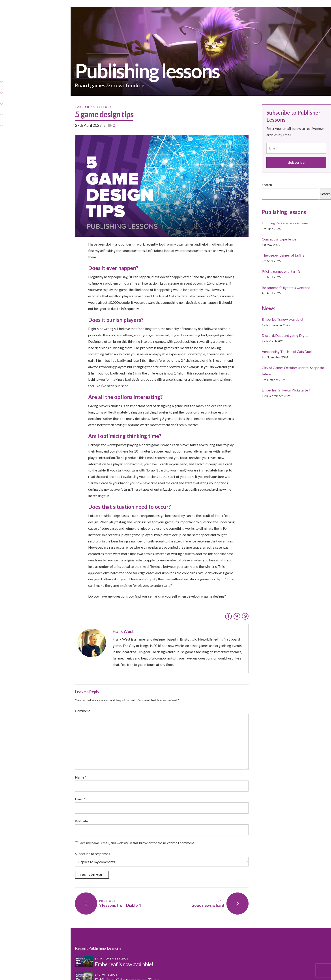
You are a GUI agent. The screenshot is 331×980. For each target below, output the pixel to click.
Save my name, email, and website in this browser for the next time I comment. (77, 814)
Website (22, 792)
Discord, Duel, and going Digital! (259, 349)
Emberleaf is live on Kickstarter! (259, 397)
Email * (21, 770)
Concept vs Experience (252, 252)
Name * (21, 748)
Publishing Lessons (202, 11)
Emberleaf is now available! (255, 333)
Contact (237, 11)
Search (239, 198)
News (261, 11)
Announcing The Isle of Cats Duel (259, 365)
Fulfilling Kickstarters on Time (257, 236)
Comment (23, 682)
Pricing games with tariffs (254, 284)
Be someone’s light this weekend (259, 301)
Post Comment (33, 846)
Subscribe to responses (121, 830)
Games (148, 11)
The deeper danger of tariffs (256, 268)
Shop (169, 11)
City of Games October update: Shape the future (271, 381)
